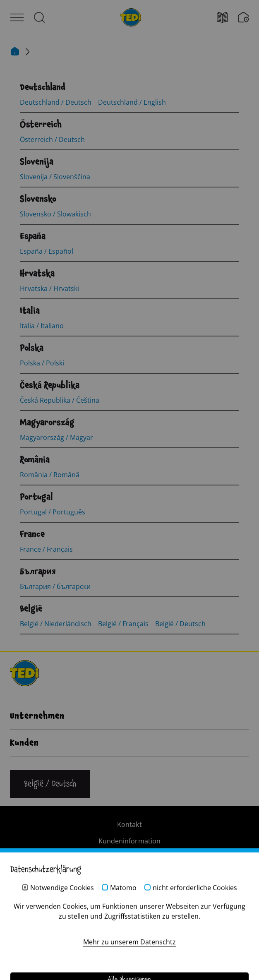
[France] (32, 534)
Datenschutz (129, 874)
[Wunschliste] (243, 17)
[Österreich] (41, 125)
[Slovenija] (37, 162)
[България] (38, 572)
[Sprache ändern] (50, 784)
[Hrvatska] (37, 274)
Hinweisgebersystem (129, 891)
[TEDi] (131, 17)
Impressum (129, 857)
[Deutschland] (43, 87)
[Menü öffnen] (17, 17)
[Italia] (30, 311)
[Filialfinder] (227, 18)
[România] (35, 460)
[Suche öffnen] (39, 17)
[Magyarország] (47, 423)
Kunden (24, 743)
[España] (33, 236)
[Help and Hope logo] (129, 947)
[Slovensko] (38, 199)
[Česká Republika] (50, 385)
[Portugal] (36, 497)
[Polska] (32, 348)
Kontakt (129, 824)
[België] (31, 609)
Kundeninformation (129, 841)
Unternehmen (37, 716)
